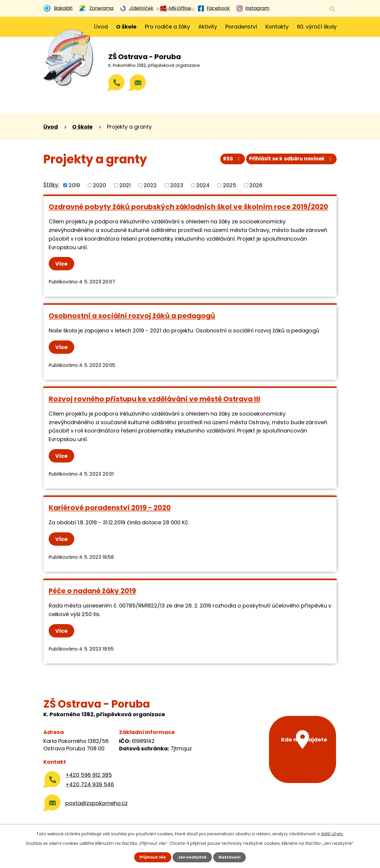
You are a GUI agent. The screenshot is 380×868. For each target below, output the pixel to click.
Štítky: (51, 185)
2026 (256, 185)
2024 (203, 185)
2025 (230, 185)
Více (63, 264)
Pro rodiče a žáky (167, 27)
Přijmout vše (151, 857)
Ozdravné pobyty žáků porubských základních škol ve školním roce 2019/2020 (188, 207)
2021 (125, 185)
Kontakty (277, 27)
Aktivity (208, 27)
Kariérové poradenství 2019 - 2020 (110, 508)
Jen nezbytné (192, 857)
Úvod (101, 27)
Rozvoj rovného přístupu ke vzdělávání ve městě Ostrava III (155, 399)
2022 (150, 185)
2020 (99, 185)
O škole (126, 27)
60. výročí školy (317, 27)
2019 (74, 185)
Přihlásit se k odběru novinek (289, 161)
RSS (225, 161)
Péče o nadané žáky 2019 (92, 591)
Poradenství (241, 27)
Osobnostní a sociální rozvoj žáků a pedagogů (132, 316)
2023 (177, 185)
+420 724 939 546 (90, 784)
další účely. (332, 833)
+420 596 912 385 (89, 775)
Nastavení (232, 857)
